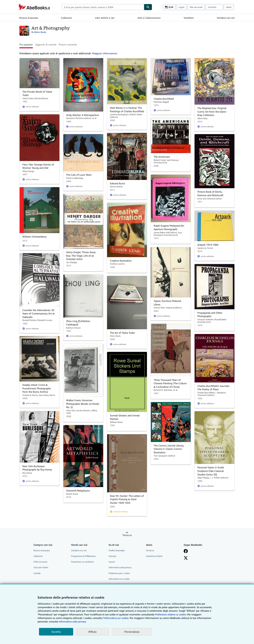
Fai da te (150, 550)
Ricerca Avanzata (29, 18)
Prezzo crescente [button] (68, 44)
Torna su (127, 535)
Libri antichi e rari (105, 18)
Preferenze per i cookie (119, 573)
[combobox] (103, 7)
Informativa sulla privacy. (72, 621)
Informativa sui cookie (119, 579)
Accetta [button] (56, 632)
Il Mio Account (40, 562)
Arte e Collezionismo (149, 18)
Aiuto (229, 7)
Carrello (37, 573)
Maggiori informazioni (105, 53)
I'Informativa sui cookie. (116, 618)
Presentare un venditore (82, 562)
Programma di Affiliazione (83, 556)
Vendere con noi (226, 18)
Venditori (189, 18)
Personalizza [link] (132, 632)
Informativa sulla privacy (120, 567)
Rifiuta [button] (93, 632)
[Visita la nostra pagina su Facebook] (186, 551)
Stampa (112, 556)
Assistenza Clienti (154, 556)
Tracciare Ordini (41, 567)
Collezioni (66, 18)
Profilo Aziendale (117, 550)
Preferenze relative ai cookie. (171, 614)
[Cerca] (148, 7)
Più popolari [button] (26, 44)
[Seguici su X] (186, 558)
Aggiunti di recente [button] (46, 44)
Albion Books (40, 32)
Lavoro (112, 562)
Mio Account (196, 7)
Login (182, 7)
